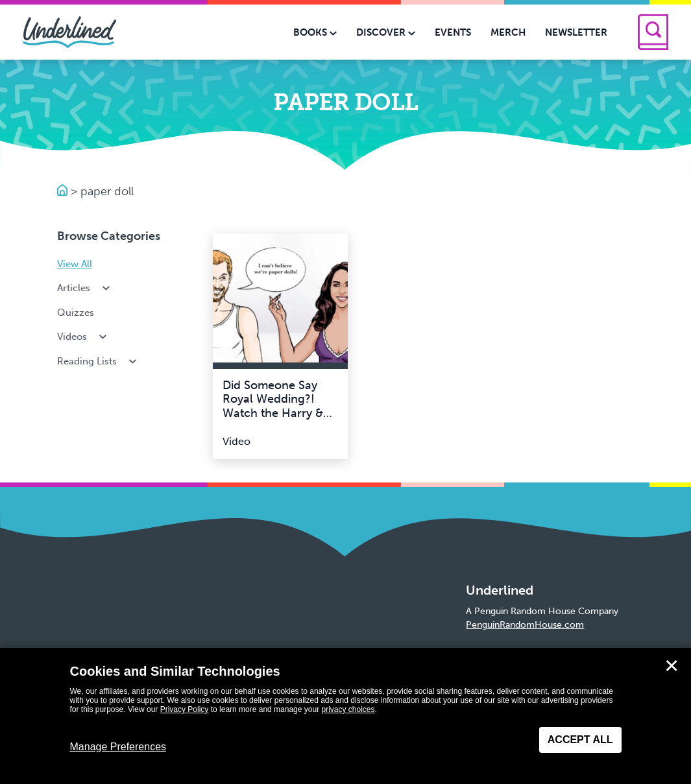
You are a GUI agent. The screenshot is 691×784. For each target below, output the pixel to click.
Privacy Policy (185, 709)
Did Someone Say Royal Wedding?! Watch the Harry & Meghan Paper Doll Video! (275, 413)
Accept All (580, 740)
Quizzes (76, 313)
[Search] (653, 32)
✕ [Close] (672, 666)
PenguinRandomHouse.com (525, 625)
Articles (85, 288)
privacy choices (348, 709)
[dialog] (345, 716)
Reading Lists (98, 361)
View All (75, 264)
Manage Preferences (118, 747)
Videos (83, 337)
